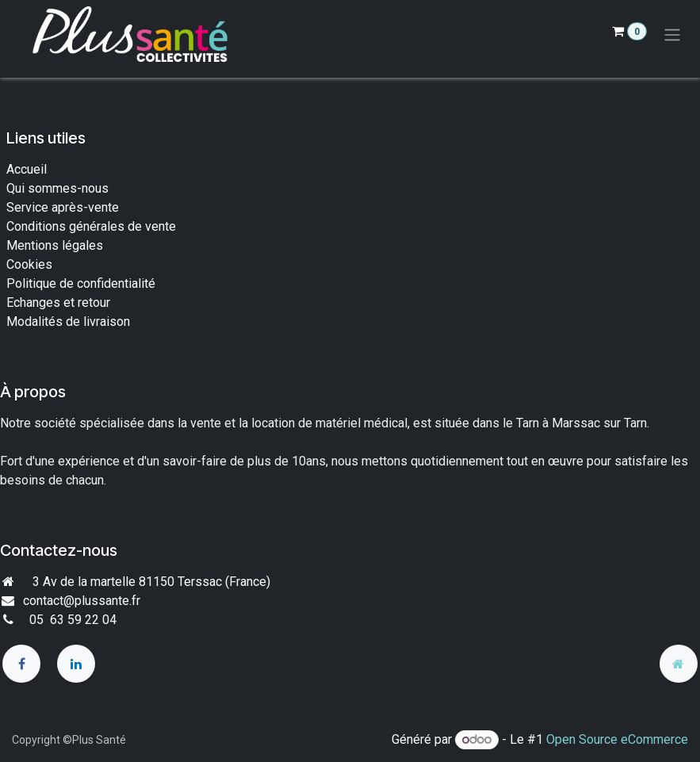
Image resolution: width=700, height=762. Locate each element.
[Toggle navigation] (672, 35)
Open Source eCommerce (617, 739)
